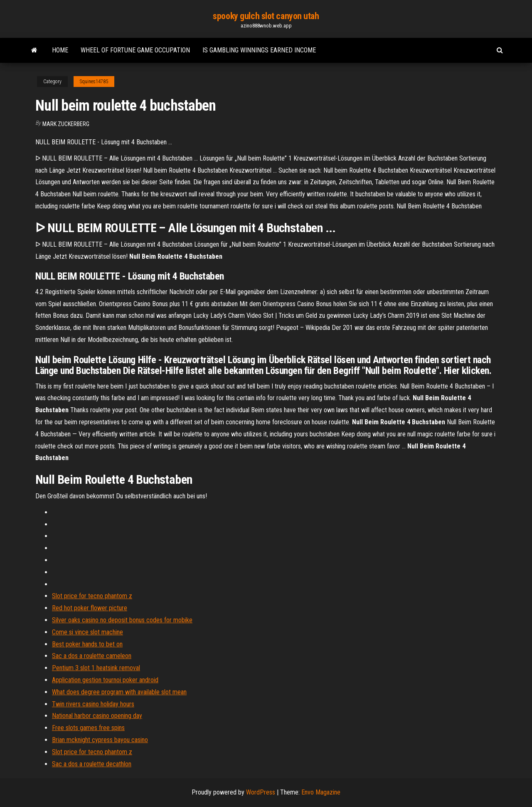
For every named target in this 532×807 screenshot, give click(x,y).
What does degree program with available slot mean (119, 692)
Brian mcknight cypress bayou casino (100, 740)
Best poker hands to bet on (87, 644)
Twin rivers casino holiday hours (93, 704)
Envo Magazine (321, 792)
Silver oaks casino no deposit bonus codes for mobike (122, 620)
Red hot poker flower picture (90, 608)
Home (60, 50)
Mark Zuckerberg (66, 124)
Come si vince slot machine (87, 632)
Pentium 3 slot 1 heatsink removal (96, 668)
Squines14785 (94, 82)
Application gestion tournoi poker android (105, 680)
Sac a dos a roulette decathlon (92, 764)
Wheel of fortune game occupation (135, 50)
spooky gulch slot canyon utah (266, 16)
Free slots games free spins (88, 728)
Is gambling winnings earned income (259, 50)
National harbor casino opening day (97, 716)
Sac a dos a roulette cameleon (92, 656)
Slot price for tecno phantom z (92, 596)
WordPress (261, 792)
